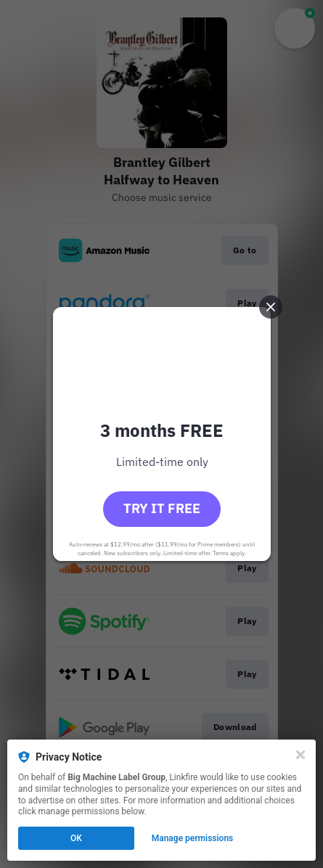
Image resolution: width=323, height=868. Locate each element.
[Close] (300, 755)
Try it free (162, 508)
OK (76, 838)
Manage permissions (193, 838)
